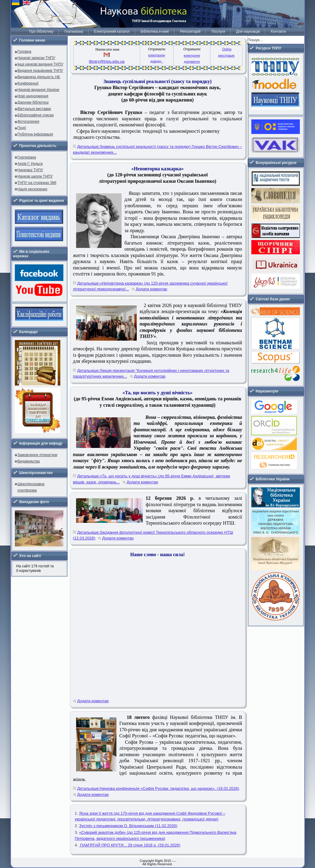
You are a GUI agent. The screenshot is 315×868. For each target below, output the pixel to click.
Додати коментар (152, 289)
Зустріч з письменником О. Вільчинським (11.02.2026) (128, 826)
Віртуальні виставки (34, 109)
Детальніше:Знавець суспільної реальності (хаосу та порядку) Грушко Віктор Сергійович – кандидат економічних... (158, 150)
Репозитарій (190, 32)
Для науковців (248, 32)
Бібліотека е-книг (155, 32)
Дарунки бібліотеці (33, 102)
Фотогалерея (28, 122)
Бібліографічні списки (36, 115)
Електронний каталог (112, 32)
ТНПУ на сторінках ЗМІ (37, 183)
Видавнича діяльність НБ (39, 77)
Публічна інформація (35, 134)
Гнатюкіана (74, 32)
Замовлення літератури (37, 455)
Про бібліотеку (41, 32)
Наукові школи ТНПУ (35, 176)
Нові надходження (33, 96)
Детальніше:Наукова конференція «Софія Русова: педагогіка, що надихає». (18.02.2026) (158, 788)
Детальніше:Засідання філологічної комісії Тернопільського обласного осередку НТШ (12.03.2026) (153, 535)
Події (22, 128)
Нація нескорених (33, 189)
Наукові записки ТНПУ (37, 58)
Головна (25, 52)
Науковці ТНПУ (30, 170)
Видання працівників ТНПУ (40, 71)
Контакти (278, 32)
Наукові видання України (39, 90)
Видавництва (29, 461)
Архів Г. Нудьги (30, 164)
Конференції (28, 83)
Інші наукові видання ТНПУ (40, 64)
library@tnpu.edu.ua (107, 61)
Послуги (218, 32)
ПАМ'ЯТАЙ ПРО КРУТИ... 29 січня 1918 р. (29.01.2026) (130, 845)
